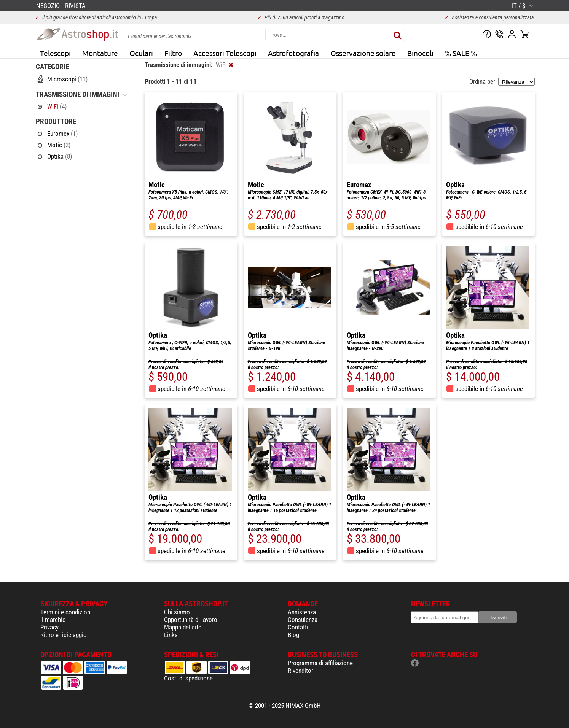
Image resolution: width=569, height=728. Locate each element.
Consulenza (303, 620)
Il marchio (53, 620)
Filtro (173, 53)
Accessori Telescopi (225, 53)
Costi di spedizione (188, 678)
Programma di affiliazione (320, 663)
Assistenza (302, 612)
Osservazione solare (363, 53)
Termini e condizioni (66, 612)
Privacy (49, 627)
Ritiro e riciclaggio (64, 635)
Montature (100, 53)
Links (171, 635)
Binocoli (420, 53)
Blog (293, 635)
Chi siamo (177, 612)
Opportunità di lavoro (191, 620)
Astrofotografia (293, 53)
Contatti (298, 627)
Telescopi (55, 53)
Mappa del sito (183, 627)
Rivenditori (301, 671)
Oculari (141, 53)
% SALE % (461, 53)
